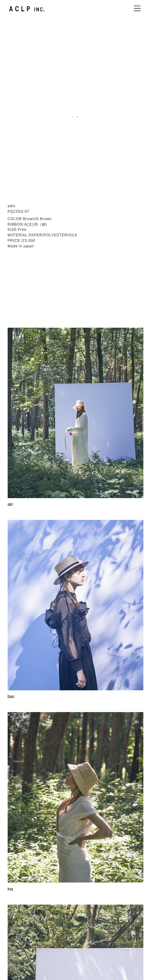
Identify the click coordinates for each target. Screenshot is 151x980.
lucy (11, 920)
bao (11, 536)
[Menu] (137, 8)
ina (10, 728)
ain (10, 343)
